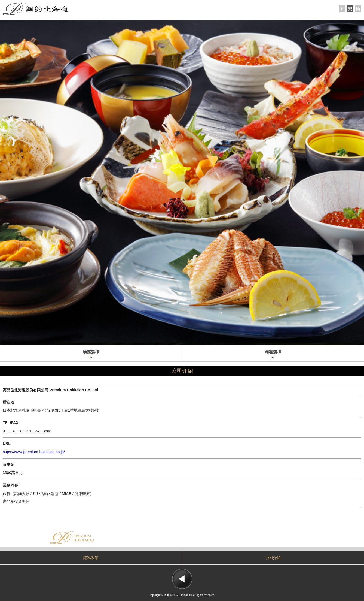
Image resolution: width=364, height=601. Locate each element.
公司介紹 (273, 558)
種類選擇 (273, 352)
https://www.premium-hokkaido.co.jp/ (34, 452)
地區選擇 (91, 352)
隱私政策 (91, 558)
